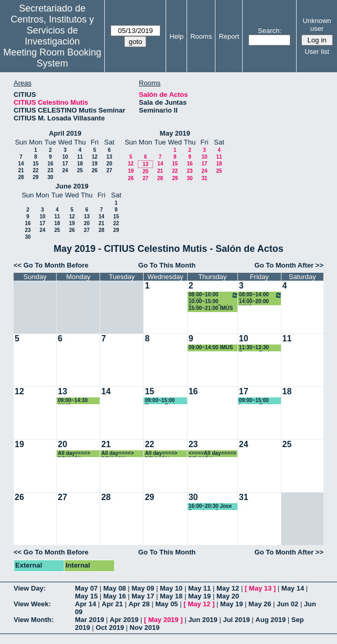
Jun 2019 (203, 620)
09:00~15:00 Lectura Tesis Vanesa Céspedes (256, 401)
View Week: (32, 604)
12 (95, 157)
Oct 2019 (110, 628)
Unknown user (317, 25)
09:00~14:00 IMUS (211, 347)
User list (317, 52)
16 (50, 164)
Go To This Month (167, 265)
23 (50, 170)
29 (35, 177)
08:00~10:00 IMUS (214, 295)
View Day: (30, 588)
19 (95, 164)
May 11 (199, 588)
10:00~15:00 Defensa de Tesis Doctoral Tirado (210, 302)
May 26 (260, 604)
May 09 (143, 588)
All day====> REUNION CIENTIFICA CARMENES (117, 454)
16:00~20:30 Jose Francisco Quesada (213, 507)
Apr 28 (139, 604)
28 (21, 177)
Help (176, 36)
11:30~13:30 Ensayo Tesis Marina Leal (256, 348)
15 (35, 164)
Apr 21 (112, 604)
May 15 (86, 596)
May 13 (260, 588)
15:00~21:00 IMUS (211, 308)
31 (204, 178)
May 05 (166, 604)
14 (21, 164)
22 (35, 170)
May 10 (171, 588)
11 (80, 157)
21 (21, 170)
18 (80, 164)
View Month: (34, 620)
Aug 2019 (270, 620)
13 (109, 157)
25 (80, 170)
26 (95, 170)
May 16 (115, 596)
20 (109, 164)
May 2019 (175, 133)
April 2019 (65, 133)
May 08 (115, 588)
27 (109, 170)
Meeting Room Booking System (52, 58)
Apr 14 (85, 604)
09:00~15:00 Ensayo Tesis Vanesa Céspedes (161, 401)
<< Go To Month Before (51, 265)
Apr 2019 (124, 620)
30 (50, 177)
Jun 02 (287, 604)
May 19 (199, 596)
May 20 (228, 596)
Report (229, 36)
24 (65, 170)
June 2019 (72, 186)
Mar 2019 (90, 620)
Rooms (201, 36)
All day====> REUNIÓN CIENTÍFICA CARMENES (74, 454)
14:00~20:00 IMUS (254, 302)
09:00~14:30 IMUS (73, 401)
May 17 (143, 596)
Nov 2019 (144, 628)
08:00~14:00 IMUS (260, 295)
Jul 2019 (236, 620)
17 (65, 164)
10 (65, 157)
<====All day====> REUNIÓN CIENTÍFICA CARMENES (213, 454)
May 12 (228, 588)
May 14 (293, 588)
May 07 (86, 588)
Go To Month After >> (289, 265)
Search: (270, 31)
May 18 (171, 596)
